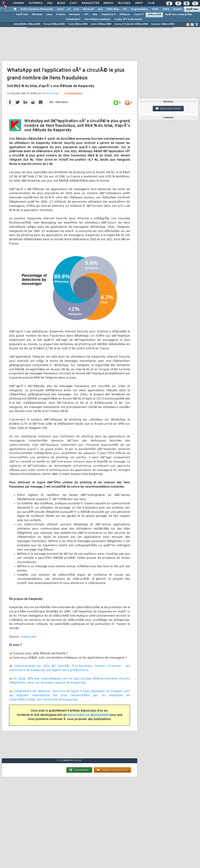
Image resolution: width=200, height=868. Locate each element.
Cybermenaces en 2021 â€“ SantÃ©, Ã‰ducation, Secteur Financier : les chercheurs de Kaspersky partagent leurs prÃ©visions (70, 668)
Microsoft (88, 9)
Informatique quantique (97, 19)
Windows (37, 15)
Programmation (139, 9)
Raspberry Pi (108, 15)
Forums (18, 3)
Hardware (74, 15)
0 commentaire (73, 94)
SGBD (155, 9)
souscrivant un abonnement (88, 715)
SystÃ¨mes (192, 9)
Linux (49, 15)
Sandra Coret (50, 94)
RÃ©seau (125, 15)
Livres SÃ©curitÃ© (101, 24)
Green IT (139, 15)
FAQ (50, 3)
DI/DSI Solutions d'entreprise (37, 9)
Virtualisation (73, 19)
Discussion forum (168, 109)
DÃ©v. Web (113, 9)
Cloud (60, 9)
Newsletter (90, 3)
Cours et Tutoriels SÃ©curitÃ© (131, 24)
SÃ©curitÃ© (154, 15)
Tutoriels (36, 3)
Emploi (108, 3)
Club (151, 3)
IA (69, 9)
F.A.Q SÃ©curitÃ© (78, 24)
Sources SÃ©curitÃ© (163, 24)
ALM (76, 9)
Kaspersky (29, 637)
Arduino (61, 15)
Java (100, 9)
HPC (86, 15)
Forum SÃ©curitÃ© (54, 24)
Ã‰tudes (124, 3)
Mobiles (178, 9)
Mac (95, 15)
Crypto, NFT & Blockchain (128, 19)
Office (166, 9)
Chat (73, 3)
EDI (125, 9)
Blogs (61, 3)
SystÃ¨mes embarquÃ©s (178, 15)
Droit (139, 3)
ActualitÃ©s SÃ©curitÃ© (27, 24)
